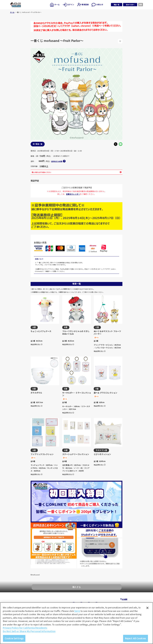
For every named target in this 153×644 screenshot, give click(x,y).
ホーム (12, 12)
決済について (39, 259)
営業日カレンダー (73, 194)
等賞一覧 (39, 144)
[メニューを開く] (141, 5)
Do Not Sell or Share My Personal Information (29, 631)
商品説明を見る (37, 344)
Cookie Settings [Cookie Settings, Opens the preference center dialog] (14, 638)
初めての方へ (130, 5)
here (77, 611)
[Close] (147, 608)
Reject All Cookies (136, 638)
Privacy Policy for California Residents (25, 628)
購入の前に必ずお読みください (77, 172)
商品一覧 (116, 5)
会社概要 (124, 599)
